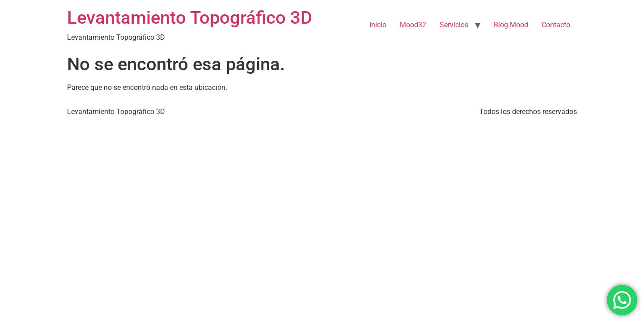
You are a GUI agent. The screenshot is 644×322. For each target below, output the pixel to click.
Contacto (556, 25)
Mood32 (413, 25)
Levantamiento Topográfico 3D (190, 18)
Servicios (454, 25)
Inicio (378, 25)
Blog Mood (511, 25)
